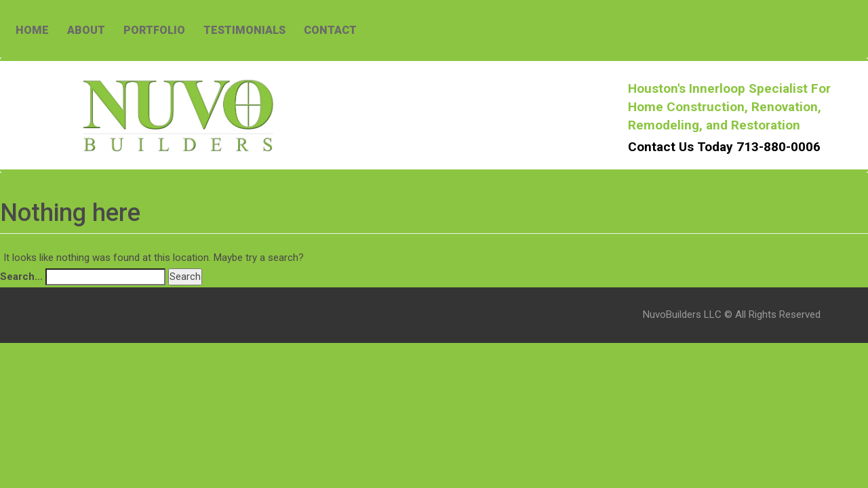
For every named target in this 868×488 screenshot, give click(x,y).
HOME (32, 30)
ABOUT (86, 30)
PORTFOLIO (154, 30)
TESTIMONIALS (244, 30)
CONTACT (330, 30)
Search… (21, 277)
